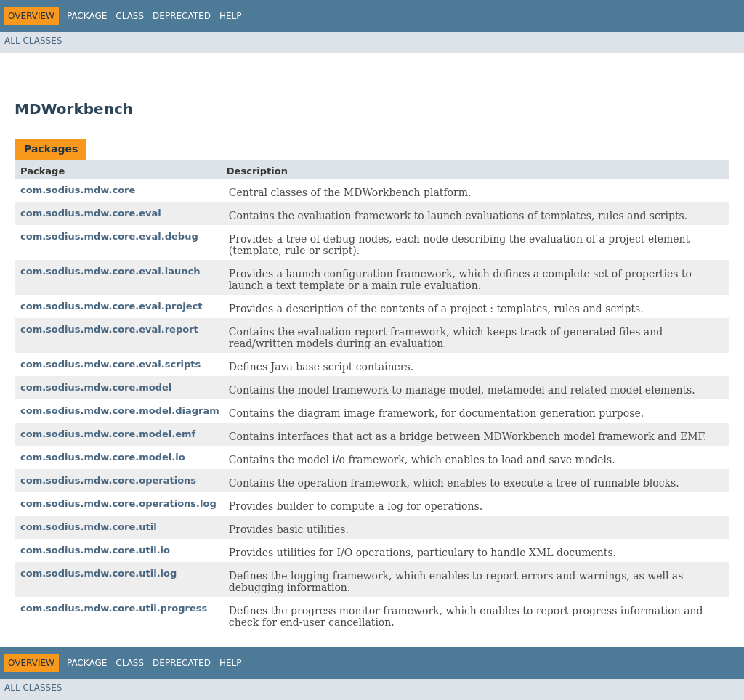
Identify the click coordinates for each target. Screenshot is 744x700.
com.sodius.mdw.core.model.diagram (120, 411)
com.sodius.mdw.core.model (96, 387)
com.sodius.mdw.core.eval (91, 213)
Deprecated (182, 16)
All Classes (33, 41)
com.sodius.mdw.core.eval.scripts (110, 364)
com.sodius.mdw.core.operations (108, 480)
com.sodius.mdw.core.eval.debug (109, 236)
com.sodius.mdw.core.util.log (98, 573)
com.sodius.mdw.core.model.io (103, 457)
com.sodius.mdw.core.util (89, 527)
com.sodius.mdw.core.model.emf (108, 434)
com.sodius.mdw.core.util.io (95, 550)
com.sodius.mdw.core (78, 190)
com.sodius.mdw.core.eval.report (109, 329)
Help (231, 16)
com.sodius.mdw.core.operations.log (118, 504)
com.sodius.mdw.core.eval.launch (110, 271)
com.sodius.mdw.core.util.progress (114, 608)
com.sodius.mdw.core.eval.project (112, 306)
